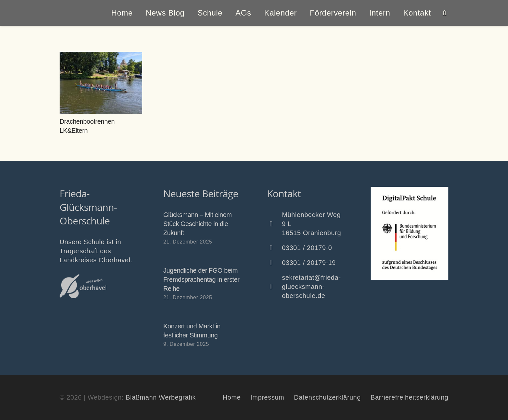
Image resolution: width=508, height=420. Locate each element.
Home (232, 397)
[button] (444, 13)
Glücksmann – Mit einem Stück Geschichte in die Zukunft (197, 224)
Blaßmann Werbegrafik (161, 397)
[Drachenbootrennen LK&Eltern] (101, 83)
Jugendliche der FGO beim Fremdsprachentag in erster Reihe (201, 279)
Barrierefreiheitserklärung (410, 397)
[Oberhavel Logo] (83, 286)
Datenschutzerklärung (327, 397)
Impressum (267, 397)
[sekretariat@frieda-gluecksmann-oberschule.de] (274, 287)
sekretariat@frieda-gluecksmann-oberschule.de (311, 287)
